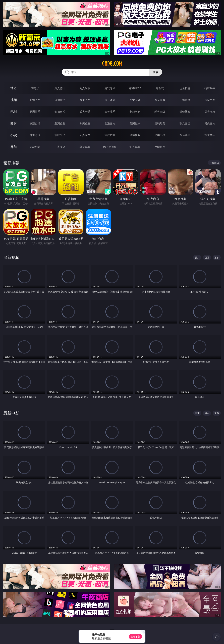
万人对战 (85, 88)
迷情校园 (135, 135)
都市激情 (35, 135)
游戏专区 (110, 88)
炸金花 (160, 88)
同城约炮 (35, 147)
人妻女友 (85, 135)
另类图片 (210, 123)
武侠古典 (110, 135)
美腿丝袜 (135, 123)
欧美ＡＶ (85, 100)
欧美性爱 (110, 112)
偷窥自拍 (35, 123)
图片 (14, 123)
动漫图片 (110, 123)
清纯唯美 (160, 123)
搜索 (155, 72)
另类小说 (160, 135)
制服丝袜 (135, 112)
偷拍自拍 (60, 112)
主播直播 (185, 100)
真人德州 (60, 88)
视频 (14, 100)
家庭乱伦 (60, 135)
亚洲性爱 (35, 112)
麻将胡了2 (135, 88)
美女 (197, 257)
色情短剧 (160, 147)
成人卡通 (85, 112)
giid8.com (112, 64)
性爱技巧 (210, 135)
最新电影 (11, 413)
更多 (217, 257)
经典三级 (160, 112)
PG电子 (35, 88)
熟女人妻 (135, 100)
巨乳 (207, 257)
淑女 (207, 413)
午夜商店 (60, 147)
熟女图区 (185, 123)
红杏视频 (135, 147)
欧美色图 (85, 123)
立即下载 (135, 637)
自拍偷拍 (60, 100)
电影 (14, 112)
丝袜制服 (160, 100)
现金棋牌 (185, 88)
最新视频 (11, 257)
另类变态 (210, 112)
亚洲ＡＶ (35, 100)
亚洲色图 (60, 123)
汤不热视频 (110, 147)
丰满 (197, 413)
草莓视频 (85, 147)
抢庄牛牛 (210, 88)
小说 (14, 135)
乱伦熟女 (185, 112)
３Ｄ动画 (110, 100)
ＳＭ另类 (210, 100)
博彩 (14, 88)
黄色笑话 (185, 135)
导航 (14, 147)
